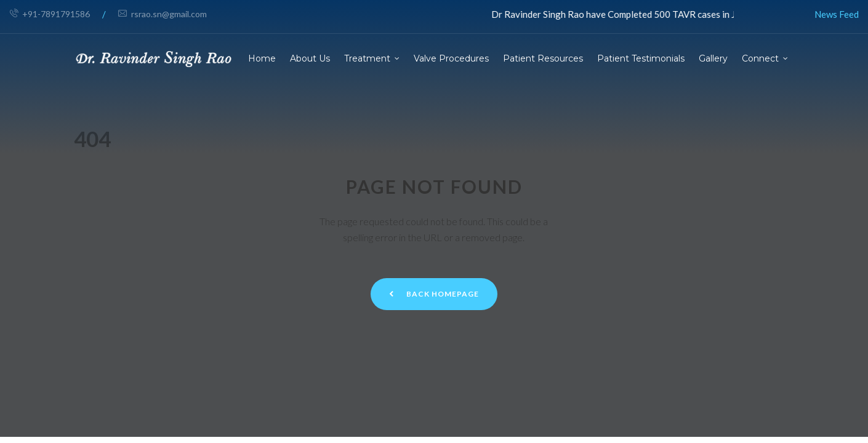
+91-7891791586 (50, 14)
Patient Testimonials (641, 58)
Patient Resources (543, 58)
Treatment (367, 58)
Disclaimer (647, 331)
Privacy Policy (654, 353)
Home (262, 58)
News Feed (837, 14)
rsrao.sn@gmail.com (163, 14)
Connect (760, 58)
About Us (310, 58)
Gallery (713, 58)
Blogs (458, 342)
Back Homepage (434, 167)
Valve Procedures (451, 58)
